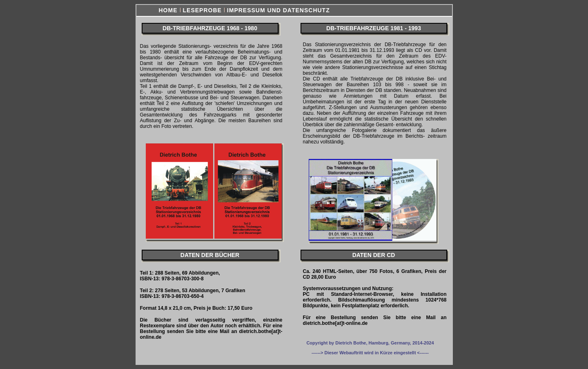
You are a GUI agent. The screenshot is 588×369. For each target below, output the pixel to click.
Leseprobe (202, 10)
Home (168, 10)
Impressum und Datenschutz (278, 10)
